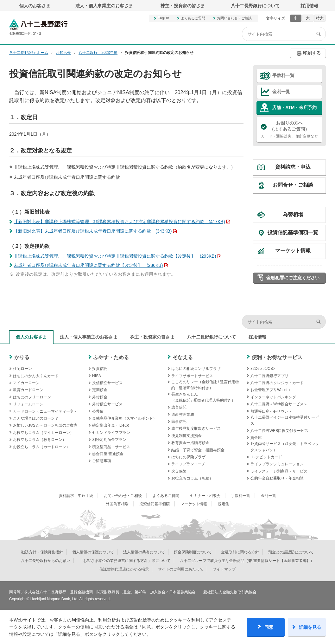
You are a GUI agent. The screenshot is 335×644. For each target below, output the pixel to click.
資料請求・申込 (293, 167)
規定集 (224, 504)
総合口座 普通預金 (108, 454)
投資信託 (100, 369)
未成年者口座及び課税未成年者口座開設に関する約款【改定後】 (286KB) (88, 265)
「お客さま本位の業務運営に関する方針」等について (125, 561)
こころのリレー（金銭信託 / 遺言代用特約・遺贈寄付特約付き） (205, 385)
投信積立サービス (107, 383)
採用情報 (309, 6)
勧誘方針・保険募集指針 (42, 552)
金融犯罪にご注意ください (293, 278)
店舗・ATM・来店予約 (294, 107)
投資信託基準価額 (155, 504)
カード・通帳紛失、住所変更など (289, 129)
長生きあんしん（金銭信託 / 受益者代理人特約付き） (203, 397)
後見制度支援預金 (186, 436)
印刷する (312, 53)
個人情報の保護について (93, 552)
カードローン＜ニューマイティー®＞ (45, 411)
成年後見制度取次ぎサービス (196, 428)
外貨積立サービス (107, 404)
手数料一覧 (283, 75)
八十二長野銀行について (255, 6)
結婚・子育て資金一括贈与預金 (198, 450)
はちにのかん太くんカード (36, 376)
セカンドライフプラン (111, 433)
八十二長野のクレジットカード (277, 383)
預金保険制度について (193, 552)
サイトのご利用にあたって (181, 569)
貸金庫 (256, 438)
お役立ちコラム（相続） (192, 478)
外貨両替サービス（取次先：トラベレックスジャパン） (285, 447)
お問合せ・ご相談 (293, 185)
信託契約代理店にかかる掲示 (124, 569)
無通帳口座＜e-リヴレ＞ (271, 411)
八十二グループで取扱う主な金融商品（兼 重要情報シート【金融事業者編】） (247, 561)
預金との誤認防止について (291, 552)
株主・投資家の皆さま (183, 6)
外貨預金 (100, 397)
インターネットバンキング (273, 397)
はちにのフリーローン (32, 397)
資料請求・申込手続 (76, 496)
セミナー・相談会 (205, 496)
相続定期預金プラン (109, 440)
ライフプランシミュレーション (277, 464)
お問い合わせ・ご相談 (234, 18)
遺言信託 (179, 407)
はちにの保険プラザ (188, 457)
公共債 (98, 411)
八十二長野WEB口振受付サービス (279, 431)
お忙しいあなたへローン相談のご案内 (45, 425)
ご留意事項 (102, 461)
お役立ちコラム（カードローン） (41, 447)
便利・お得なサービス (277, 357)
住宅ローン (22, 369)
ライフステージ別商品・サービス (279, 471)
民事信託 (179, 422)
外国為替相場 (117, 504)
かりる (22, 357)
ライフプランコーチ (188, 464)
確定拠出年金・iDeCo (111, 425)
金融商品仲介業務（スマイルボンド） (124, 418)
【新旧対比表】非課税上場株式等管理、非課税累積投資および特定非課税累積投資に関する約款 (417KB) (119, 222)
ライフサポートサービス (192, 376)
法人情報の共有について (144, 552)
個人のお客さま (35, 6)
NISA (97, 376)
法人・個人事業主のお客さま (104, 6)
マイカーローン (26, 383)
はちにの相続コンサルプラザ (196, 369)
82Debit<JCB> (263, 369)
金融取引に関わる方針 (240, 552)
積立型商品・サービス (111, 447)
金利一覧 (281, 92)
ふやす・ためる (111, 357)
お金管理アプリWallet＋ (271, 390)
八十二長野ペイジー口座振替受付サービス (285, 420)
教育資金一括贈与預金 (190, 443)
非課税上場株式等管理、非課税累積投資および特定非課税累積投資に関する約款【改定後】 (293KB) (115, 256)
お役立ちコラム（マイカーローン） (43, 433)
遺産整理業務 (183, 415)
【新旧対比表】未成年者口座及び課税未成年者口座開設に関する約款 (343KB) (93, 231)
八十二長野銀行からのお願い (46, 561)
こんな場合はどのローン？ (36, 418)
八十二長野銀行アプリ (269, 376)
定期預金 (100, 390)
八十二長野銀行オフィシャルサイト (38, 27)
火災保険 (179, 471)
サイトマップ (224, 569)
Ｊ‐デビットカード (266, 457)
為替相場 (293, 214)
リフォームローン (28, 404)
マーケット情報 (293, 251)
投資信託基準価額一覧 (293, 232)
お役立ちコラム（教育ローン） (40, 440)
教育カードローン (28, 390)
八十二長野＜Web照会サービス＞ (279, 404)
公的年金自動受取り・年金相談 (277, 478)
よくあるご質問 (193, 18)
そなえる (183, 357)
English (163, 18)
